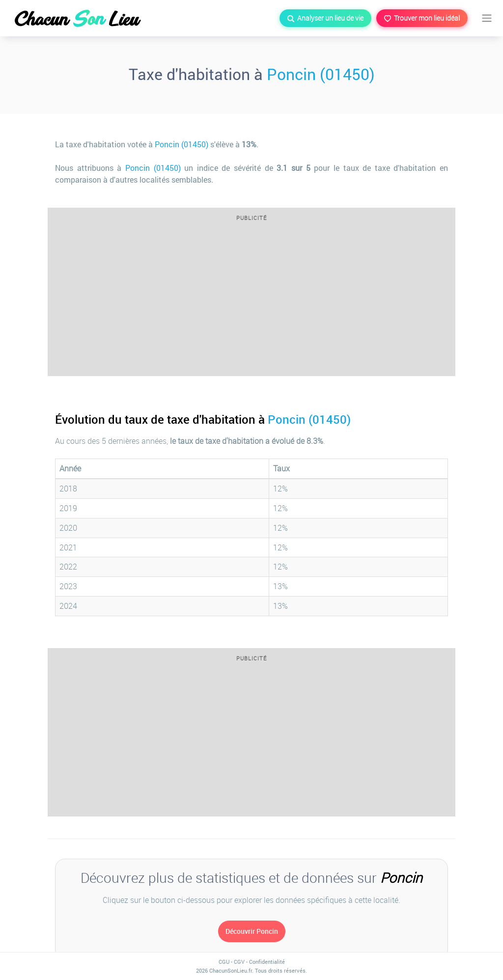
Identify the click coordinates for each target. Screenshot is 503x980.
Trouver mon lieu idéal (422, 18)
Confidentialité (267, 962)
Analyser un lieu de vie (325, 18)
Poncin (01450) (321, 74)
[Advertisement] (251, 302)
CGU (224, 962)
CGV (239, 962)
